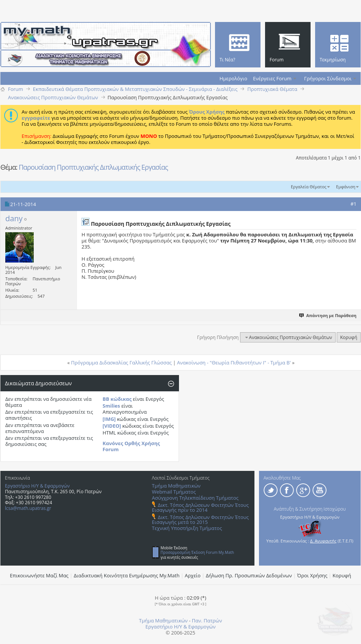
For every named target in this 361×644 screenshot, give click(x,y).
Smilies (111, 406)
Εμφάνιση (346, 187)
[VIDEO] (112, 426)
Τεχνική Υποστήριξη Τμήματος (187, 528)
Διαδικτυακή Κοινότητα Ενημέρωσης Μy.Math (127, 575)
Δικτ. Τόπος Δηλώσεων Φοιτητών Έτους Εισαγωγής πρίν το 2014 (200, 507)
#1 (353, 204)
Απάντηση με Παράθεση (328, 315)
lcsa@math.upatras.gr (28, 508)
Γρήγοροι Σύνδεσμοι (328, 78)
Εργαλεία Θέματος (309, 187)
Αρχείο (193, 575)
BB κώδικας (117, 399)
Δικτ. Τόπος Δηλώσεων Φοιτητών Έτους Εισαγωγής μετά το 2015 (200, 520)
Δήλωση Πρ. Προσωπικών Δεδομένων (249, 575)
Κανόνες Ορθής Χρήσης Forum (131, 446)
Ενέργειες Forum (272, 78)
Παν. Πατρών (207, 621)
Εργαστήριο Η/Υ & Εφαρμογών (37, 486)
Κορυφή (349, 337)
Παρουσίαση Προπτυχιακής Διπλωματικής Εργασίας (93, 167)
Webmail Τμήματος (174, 492)
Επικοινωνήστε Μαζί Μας (39, 575)
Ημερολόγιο (233, 78)
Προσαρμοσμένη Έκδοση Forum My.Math (198, 552)
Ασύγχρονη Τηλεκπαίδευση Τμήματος (195, 498)
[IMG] (109, 419)
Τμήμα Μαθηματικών (176, 486)
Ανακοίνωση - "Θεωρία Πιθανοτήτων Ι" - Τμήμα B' (234, 363)
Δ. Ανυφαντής (323, 541)
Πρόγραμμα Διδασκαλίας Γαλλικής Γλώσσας (121, 363)
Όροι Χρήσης (312, 575)
